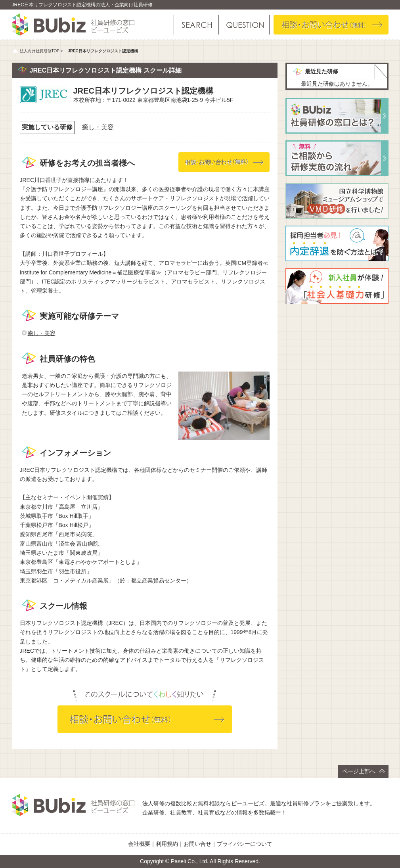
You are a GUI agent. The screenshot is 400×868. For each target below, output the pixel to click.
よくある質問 (244, 25)
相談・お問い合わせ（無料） (331, 25)
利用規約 (167, 844)
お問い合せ (197, 844)
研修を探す (196, 25)
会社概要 (139, 844)
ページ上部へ (363, 771)
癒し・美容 (98, 127)
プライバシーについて (245, 844)
